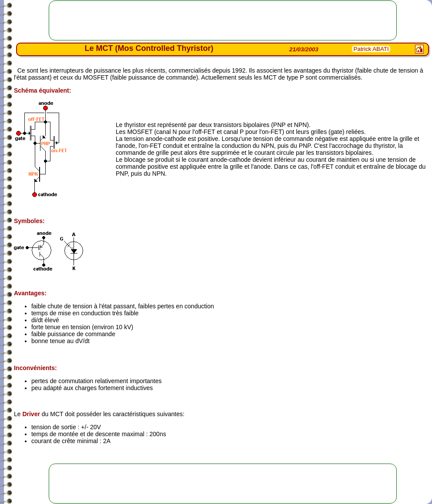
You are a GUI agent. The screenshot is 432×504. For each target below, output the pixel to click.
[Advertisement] (223, 20)
